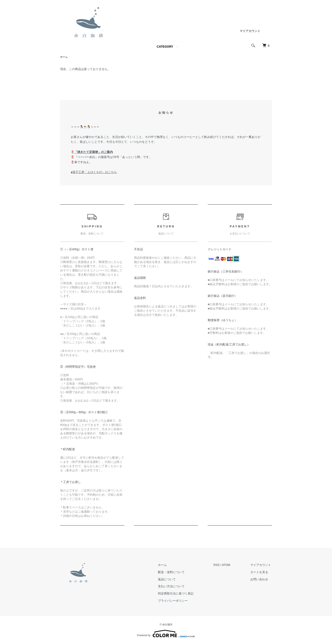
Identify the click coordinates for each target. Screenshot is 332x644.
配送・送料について (174, 572)
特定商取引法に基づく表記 (178, 594)
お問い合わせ (260, 579)
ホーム (64, 57)
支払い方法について (174, 586)
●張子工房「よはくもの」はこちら (94, 172)
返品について (170, 579)
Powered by (166, 634)
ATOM (228, 565)
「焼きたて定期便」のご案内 (94, 152)
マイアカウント (250, 31)
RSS (218, 565)
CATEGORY (165, 47)
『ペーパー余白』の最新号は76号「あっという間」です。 (113, 157)
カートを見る (260, 572)
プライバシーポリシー (176, 601)
